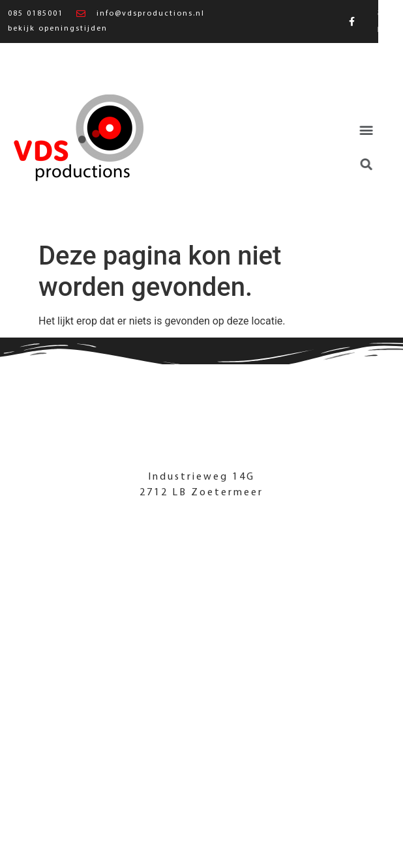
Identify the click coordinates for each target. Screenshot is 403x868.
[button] (360, 130)
